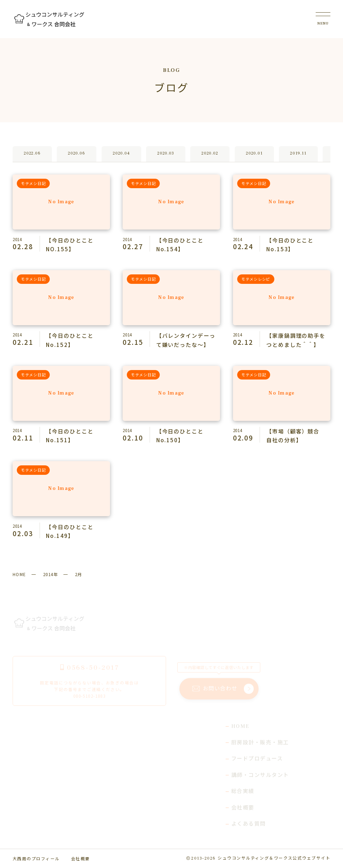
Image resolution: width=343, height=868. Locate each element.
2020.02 (210, 154)
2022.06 (32, 154)
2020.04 (121, 154)
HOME (19, 574)
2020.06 (77, 154)
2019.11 (298, 154)
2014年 (51, 574)
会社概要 (81, 858)
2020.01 (254, 154)
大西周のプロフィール (36, 858)
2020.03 (166, 154)
